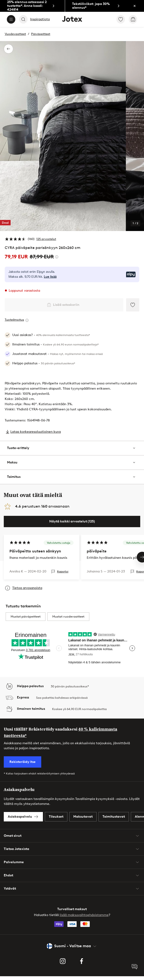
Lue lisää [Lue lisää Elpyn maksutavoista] (50, 277)
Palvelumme (72, 866)
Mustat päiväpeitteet (26, 620)
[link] (32, 6)
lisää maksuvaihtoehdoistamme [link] (84, 919)
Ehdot (72, 879)
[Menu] (11, 19)
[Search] (23, 19)
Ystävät (72, 892)
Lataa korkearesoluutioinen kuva (36, 432)
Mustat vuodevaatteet (68, 620)
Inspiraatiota (40, 19)
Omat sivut (72, 839)
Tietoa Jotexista (72, 853)
